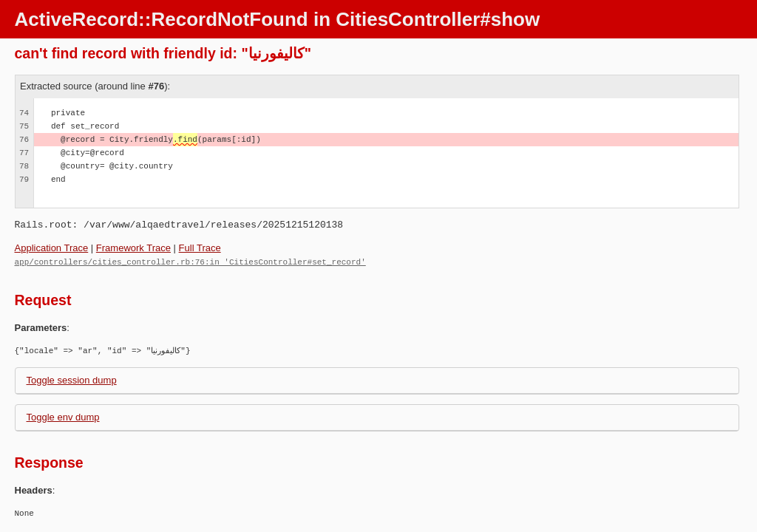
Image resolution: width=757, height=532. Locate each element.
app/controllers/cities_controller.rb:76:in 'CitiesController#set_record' (190, 261)
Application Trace (52, 248)
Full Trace (200, 248)
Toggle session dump (72, 379)
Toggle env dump (63, 416)
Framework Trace (133, 248)
